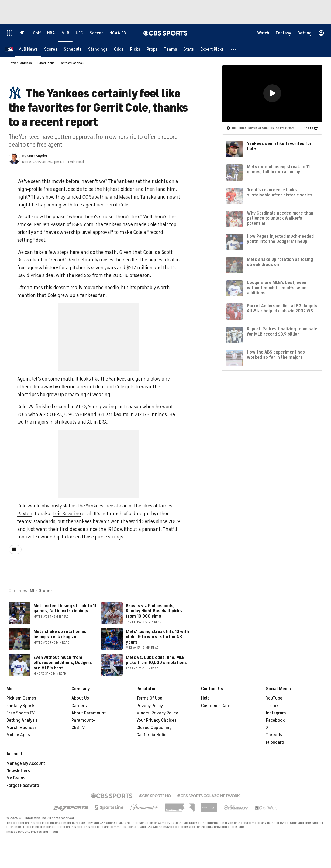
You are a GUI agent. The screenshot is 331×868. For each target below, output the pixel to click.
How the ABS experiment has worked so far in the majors (276, 355)
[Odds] (119, 49)
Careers (79, 706)
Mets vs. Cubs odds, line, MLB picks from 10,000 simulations (156, 660)
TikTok (272, 706)
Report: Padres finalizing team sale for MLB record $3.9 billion (282, 332)
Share (308, 128)
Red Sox (83, 275)
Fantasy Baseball (72, 63)
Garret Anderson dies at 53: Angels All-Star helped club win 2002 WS (282, 308)
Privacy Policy (150, 706)
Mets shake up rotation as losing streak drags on (60, 634)
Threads (274, 735)
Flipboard (275, 742)
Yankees (126, 181)
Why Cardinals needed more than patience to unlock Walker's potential (280, 218)
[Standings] (98, 49)
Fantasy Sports (21, 706)
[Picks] (135, 49)
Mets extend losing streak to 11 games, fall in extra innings (65, 608)
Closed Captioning (154, 728)
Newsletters (18, 771)
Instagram (276, 713)
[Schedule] (73, 49)
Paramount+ (83, 720)
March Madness (22, 728)
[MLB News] (28, 49)
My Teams (16, 778)
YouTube (274, 698)
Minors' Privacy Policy (157, 713)
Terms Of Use (149, 698)
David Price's (31, 275)
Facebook (275, 720)
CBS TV (78, 728)
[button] (234, 49)
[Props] (152, 49)
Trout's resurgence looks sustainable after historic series (280, 193)
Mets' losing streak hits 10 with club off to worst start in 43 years (157, 637)
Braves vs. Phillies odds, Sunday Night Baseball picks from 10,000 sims (154, 611)
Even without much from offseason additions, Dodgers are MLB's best (63, 663)
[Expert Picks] (212, 49)
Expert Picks (46, 63)
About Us (80, 698)
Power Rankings (20, 63)
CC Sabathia (95, 197)
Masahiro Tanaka (138, 197)
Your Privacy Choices (156, 720)
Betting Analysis (22, 720)
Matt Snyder (37, 156)
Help (205, 698)
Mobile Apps (18, 735)
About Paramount (89, 713)
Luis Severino (67, 514)
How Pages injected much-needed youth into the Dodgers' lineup (280, 239)
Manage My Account (26, 763)
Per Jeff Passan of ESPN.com (64, 224)
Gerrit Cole (117, 205)
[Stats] (189, 49)
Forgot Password (23, 786)
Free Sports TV (21, 713)
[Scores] (51, 49)
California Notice (153, 735)
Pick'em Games (21, 698)
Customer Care (216, 706)
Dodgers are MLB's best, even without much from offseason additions (277, 288)
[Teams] (171, 49)
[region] (272, 94)
